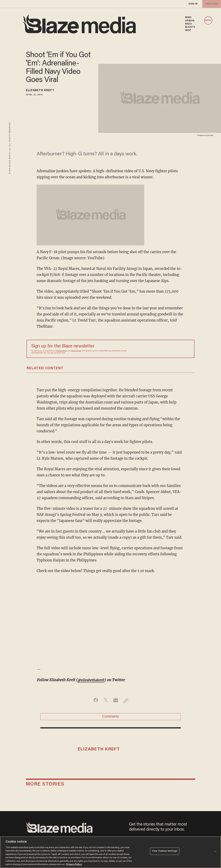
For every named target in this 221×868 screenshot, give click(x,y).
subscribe (211, 4)
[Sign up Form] (165, 349)
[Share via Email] (116, 701)
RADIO (189, 24)
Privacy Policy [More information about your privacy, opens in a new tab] (74, 864)
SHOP (188, 30)
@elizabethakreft (92, 680)
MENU (208, 20)
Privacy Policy (62, 351)
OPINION (190, 21)
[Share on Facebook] (94, 701)
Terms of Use (76, 351)
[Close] (215, 852)
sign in (193, 4)
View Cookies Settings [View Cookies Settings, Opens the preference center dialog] (165, 852)
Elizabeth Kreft (44, 91)
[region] (110, 852)
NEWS (188, 18)
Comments (110, 718)
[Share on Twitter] (105, 701)
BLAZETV (190, 27)
